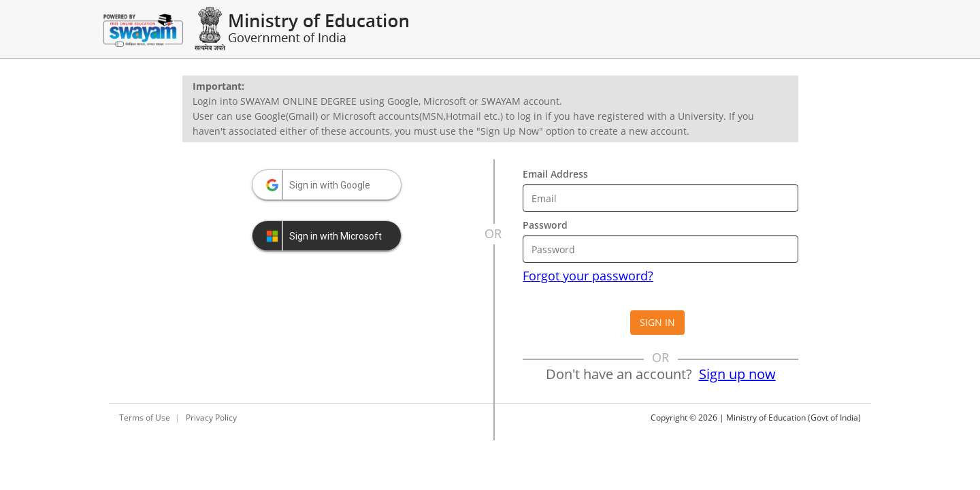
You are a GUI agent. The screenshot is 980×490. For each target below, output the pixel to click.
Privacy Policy (211, 418)
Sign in (657, 322)
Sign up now (737, 374)
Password (545, 225)
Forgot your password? (588, 276)
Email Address (555, 174)
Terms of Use (145, 418)
